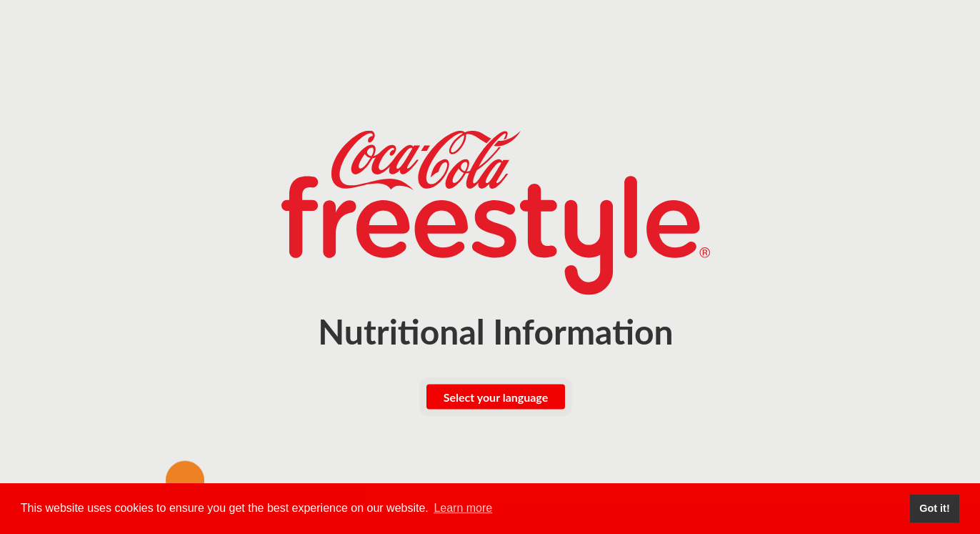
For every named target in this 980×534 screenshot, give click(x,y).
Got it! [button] (934, 508)
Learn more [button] (463, 508)
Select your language (496, 397)
